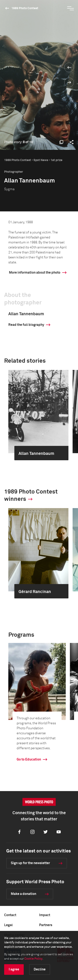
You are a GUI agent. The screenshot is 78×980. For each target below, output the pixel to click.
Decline (40, 969)
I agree (14, 969)
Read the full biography (26, 325)
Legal (8, 925)
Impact (45, 915)
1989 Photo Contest (25, 8)
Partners (46, 925)
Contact (10, 915)
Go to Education (29, 759)
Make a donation (24, 894)
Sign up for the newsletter (30, 863)
